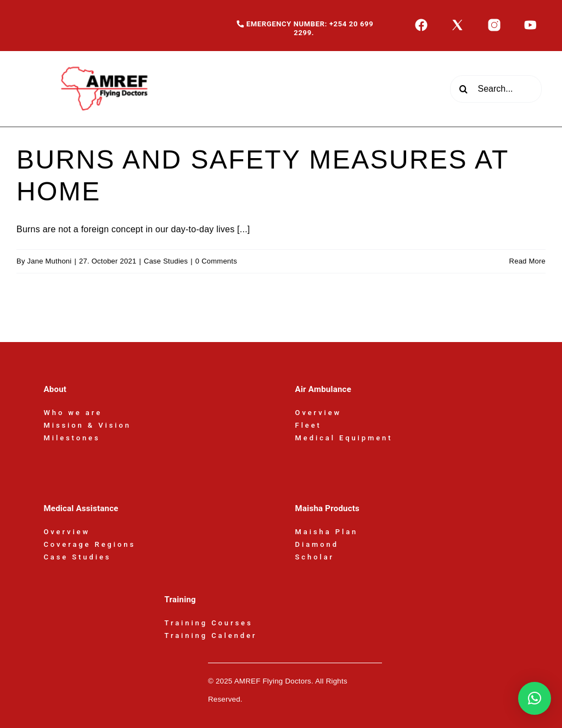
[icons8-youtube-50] (530, 22)
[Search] (464, 89)
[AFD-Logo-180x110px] (106, 55)
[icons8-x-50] (457, 22)
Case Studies (166, 261)
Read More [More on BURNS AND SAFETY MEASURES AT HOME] (527, 261)
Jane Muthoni (50, 261)
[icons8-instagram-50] (494, 22)
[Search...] (496, 89)
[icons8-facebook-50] (421, 22)
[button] (535, 698)
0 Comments (216, 261)
